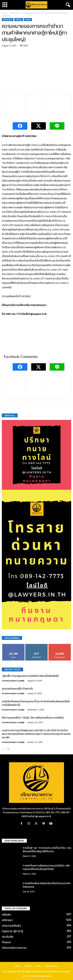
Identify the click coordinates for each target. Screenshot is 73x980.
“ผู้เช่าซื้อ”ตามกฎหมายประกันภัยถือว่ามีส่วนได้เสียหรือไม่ (30, 676)
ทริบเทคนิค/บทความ (14, 948)
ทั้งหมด (6, 942)
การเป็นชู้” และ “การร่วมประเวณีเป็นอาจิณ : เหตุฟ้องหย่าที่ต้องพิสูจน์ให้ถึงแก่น (47, 850)
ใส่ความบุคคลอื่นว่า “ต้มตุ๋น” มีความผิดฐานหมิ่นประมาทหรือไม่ (33, 718)
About (18, 966)
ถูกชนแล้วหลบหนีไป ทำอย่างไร (17, 689)
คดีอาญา (19, 20)
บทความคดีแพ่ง (11, 926)
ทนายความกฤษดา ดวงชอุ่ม (13, 681)
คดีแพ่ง (28, 20)
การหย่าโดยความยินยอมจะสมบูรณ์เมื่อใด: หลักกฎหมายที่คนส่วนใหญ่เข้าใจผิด (46, 867)
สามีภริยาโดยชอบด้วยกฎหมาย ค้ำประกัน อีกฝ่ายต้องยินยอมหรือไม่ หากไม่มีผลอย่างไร (36, 703)
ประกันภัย (8, 937)
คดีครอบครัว (15, 13)
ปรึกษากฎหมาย (52, 966)
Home (4, 13)
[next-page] (8, 749)
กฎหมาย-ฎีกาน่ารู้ (12, 931)
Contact (28, 966)
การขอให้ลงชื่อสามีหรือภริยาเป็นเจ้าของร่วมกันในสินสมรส (47, 885)
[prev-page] (4, 749)
